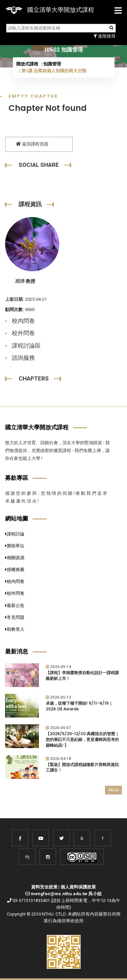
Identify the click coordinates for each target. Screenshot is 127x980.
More (113, 790)
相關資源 (15, 558)
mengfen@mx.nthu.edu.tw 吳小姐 (66, 894)
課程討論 (15, 534)
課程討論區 (26, 346)
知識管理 (52, 64)
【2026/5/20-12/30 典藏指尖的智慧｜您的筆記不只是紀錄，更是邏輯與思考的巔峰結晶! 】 (82, 739)
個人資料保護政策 (78, 887)
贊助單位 (15, 546)
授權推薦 (15, 570)
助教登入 (15, 629)
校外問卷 (23, 333)
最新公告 (15, 605)
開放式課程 (27, 64)
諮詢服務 (23, 358)
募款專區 (17, 478)
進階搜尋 (104, 36)
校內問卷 (23, 321)
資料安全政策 (44, 887)
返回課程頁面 (32, 144)
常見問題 (15, 617)
